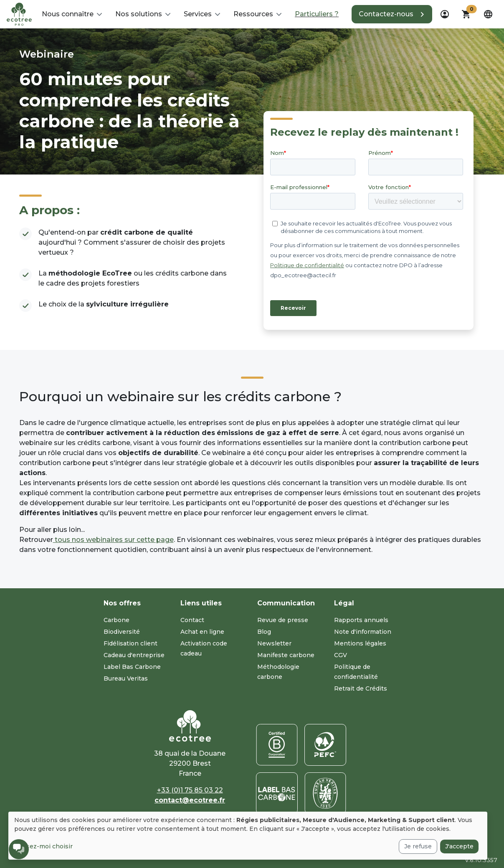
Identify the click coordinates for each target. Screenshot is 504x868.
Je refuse (418, 846)
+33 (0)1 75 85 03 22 (190, 790)
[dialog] (248, 836)
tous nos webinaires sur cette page (113, 540)
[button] (72, 14)
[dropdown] (445, 14)
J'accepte (459, 846)
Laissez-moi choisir (43, 846)
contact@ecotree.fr (190, 800)
